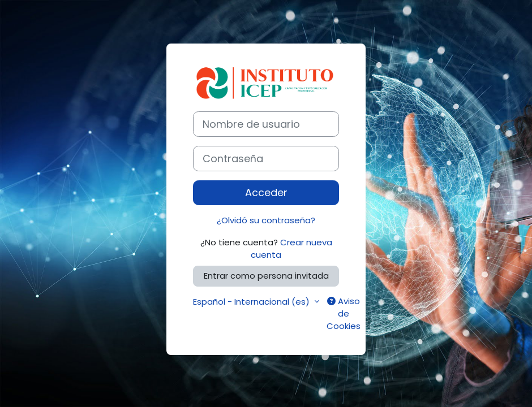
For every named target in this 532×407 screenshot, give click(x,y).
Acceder (266, 192)
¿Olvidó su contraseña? (266, 220)
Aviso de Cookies (344, 314)
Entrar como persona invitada (266, 276)
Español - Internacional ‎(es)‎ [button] (252, 302)
